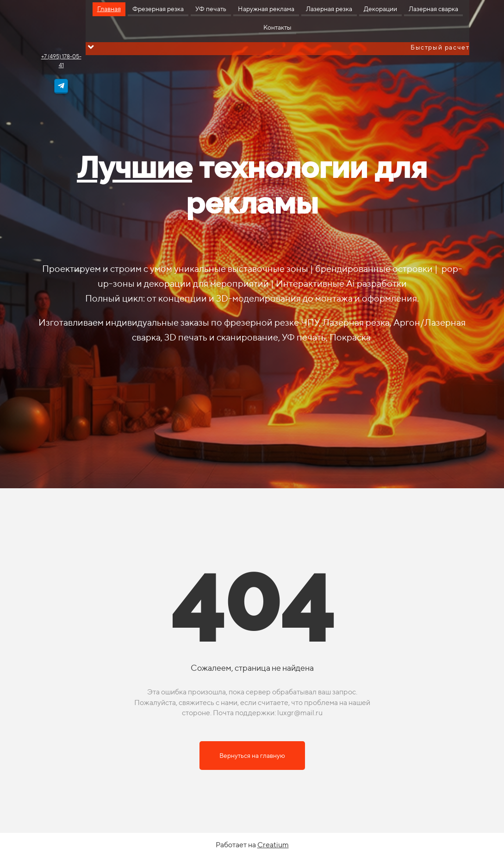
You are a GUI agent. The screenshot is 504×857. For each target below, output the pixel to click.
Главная (109, 9)
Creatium (273, 845)
